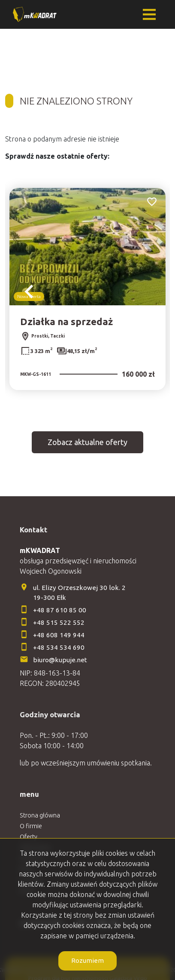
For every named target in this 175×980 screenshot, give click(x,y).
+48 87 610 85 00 (60, 610)
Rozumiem (87, 960)
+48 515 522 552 (59, 622)
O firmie (31, 826)
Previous (29, 292)
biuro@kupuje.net (60, 660)
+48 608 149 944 (59, 635)
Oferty (29, 837)
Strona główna (40, 815)
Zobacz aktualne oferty (87, 442)
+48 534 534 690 (60, 647)
